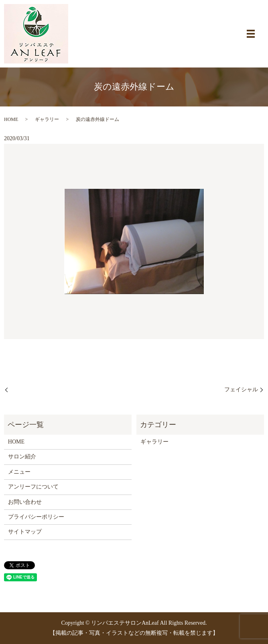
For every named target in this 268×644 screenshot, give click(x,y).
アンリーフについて (33, 487)
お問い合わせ (25, 502)
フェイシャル (241, 389)
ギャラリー (47, 119)
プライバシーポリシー (36, 517)
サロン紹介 (22, 457)
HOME (11, 119)
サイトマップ (25, 532)
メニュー (19, 472)
